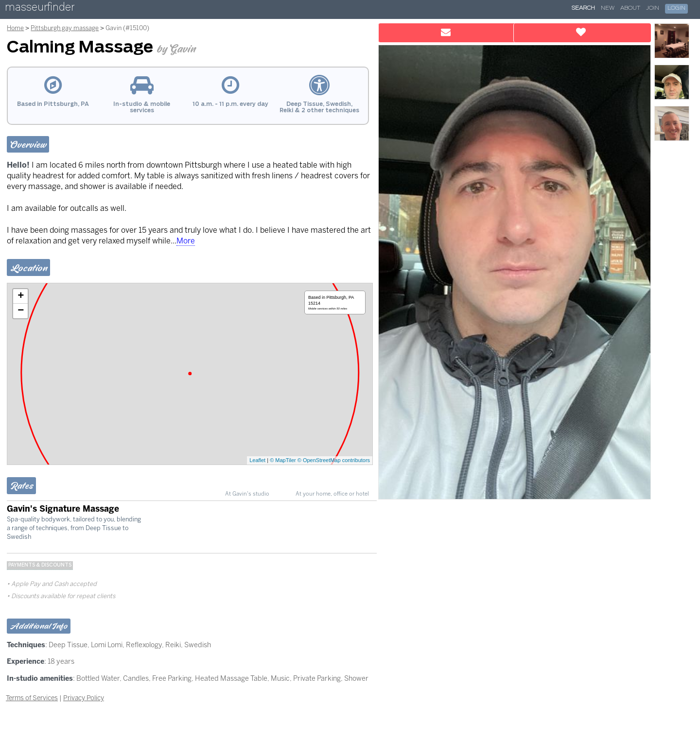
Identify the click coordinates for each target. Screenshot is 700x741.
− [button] (21, 311)
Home (15, 28)
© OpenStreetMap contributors (334, 460)
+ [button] (21, 296)
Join (653, 8)
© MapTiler (283, 460)
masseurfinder (40, 9)
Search (583, 8)
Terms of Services (32, 698)
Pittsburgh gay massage (65, 28)
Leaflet (257, 460)
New (608, 8)
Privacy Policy (84, 698)
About (630, 8)
